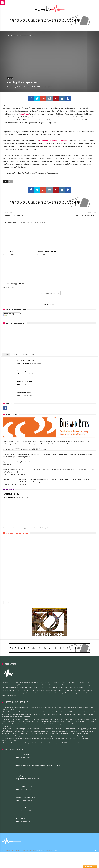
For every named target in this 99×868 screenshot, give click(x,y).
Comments (25, 321)
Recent (15, 321)
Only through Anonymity (45, 250)
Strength (39, 817)
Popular (6, 321)
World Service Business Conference (53, 140)
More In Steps (39, 222)
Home (9, 35)
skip (11, 181)
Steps (15, 35)
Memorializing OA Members (25, 214)
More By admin (25, 222)
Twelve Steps (24, 114)
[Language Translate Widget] (12, 280)
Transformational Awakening (74, 214)
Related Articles (10, 222)
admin (11, 87)
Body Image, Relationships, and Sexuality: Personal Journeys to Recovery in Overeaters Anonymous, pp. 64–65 (36, 410)
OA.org (55, 817)
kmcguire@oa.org (23, 329)
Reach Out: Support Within (77, 250)
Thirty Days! (8, 250)
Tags (34, 321)
